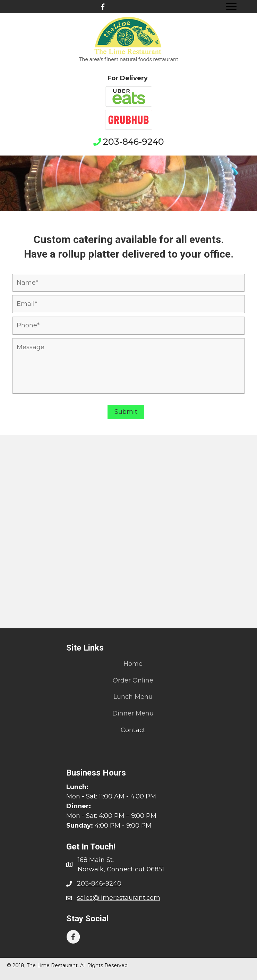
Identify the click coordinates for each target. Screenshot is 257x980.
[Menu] (231, 7)
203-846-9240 (134, 142)
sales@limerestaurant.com (119, 898)
